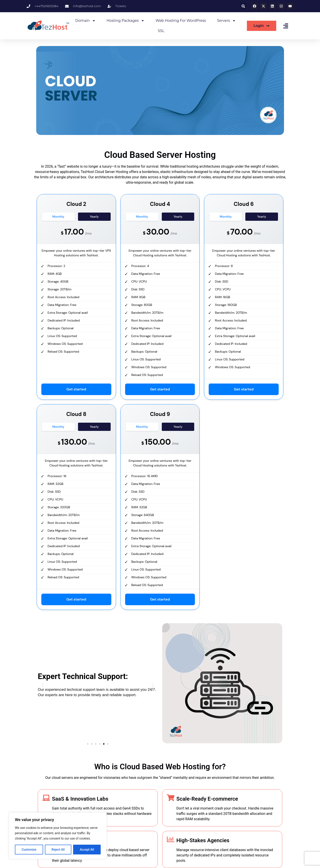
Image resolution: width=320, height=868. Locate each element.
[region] (58, 836)
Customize (29, 850)
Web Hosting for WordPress (181, 21)
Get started (76, 389)
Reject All (58, 850)
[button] (243, 6)
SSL (161, 31)
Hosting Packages (126, 21)
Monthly (58, 217)
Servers (226, 21)
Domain (85, 21)
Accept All (87, 850)
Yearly (94, 217)
